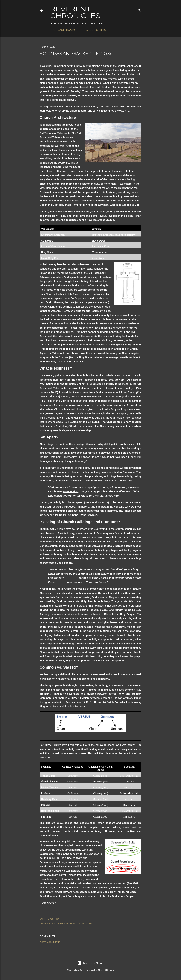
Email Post (54, 919)
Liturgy (89, 924)
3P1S (101, 30)
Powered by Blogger (90, 963)
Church (51, 924)
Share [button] (43, 919)
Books (70, 30)
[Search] (139, 10)
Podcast (57, 30)
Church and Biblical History (70, 924)
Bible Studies (86, 30)
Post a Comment (50, 942)
